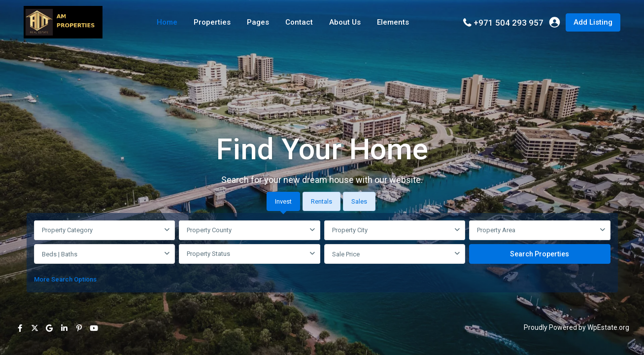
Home (167, 22)
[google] (49, 328)
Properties (212, 22)
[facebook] (20, 328)
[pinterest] (79, 328)
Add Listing (593, 22)
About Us (345, 22)
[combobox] (105, 230)
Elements (393, 22)
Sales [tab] (359, 201)
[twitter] (34, 328)
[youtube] (94, 328)
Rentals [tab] (322, 201)
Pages (258, 22)
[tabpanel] (322, 254)
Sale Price (346, 254)
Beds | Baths (60, 254)
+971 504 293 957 (508, 23)
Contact (299, 22)
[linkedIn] (64, 328)
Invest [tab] (283, 201)
